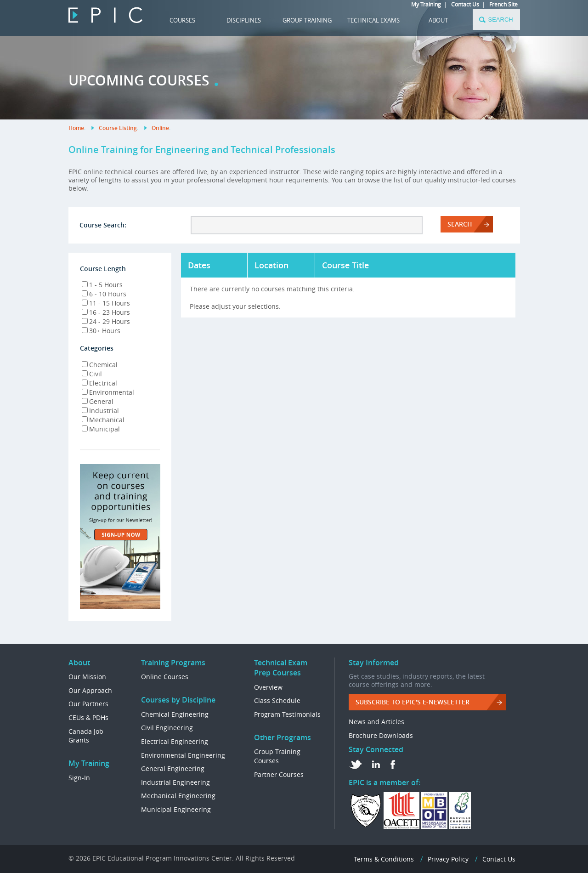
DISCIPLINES (244, 20)
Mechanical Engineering (178, 796)
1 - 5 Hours (102, 285)
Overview (268, 687)
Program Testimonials (287, 714)
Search (460, 224)
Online (160, 128)
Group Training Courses (277, 756)
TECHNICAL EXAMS (373, 20)
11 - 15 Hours (106, 303)
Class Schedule (277, 700)
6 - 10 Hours (104, 294)
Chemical (100, 365)
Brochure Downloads (381, 735)
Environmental (108, 392)
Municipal (101, 429)
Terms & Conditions (384, 859)
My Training (426, 4)
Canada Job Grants (86, 736)
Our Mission (87, 677)
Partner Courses (279, 774)
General (98, 401)
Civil (92, 374)
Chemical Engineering (175, 714)
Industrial (100, 411)
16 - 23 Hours (106, 312)
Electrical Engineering (175, 741)
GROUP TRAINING (307, 20)
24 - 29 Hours (106, 321)
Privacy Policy (448, 859)
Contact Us (465, 4)
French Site (503, 4)
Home (76, 128)
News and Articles (376, 722)
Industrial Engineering (175, 782)
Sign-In (79, 778)
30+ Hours (101, 331)
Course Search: (103, 225)
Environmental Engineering (183, 755)
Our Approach (90, 690)
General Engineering (173, 768)
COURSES (182, 20)
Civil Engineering (167, 728)
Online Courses (165, 677)
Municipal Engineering (176, 809)
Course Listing (118, 128)
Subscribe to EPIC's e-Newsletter (413, 702)
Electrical (99, 383)
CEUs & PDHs (88, 717)
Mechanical (103, 420)
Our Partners (88, 704)
